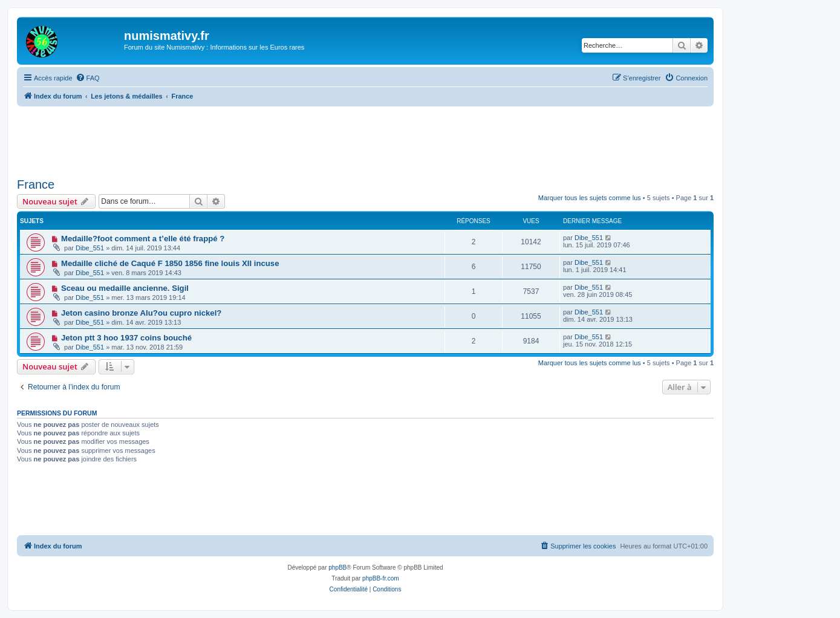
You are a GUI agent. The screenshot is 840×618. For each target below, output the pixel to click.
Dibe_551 (90, 248)
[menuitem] (88, 78)
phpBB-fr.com (381, 578)
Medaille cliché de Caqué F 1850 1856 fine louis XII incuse (170, 263)
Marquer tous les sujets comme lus (590, 198)
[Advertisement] (365, 140)
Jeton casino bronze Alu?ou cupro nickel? (142, 313)
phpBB (337, 568)
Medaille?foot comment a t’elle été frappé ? (143, 239)
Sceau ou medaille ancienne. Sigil (125, 288)
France (36, 184)
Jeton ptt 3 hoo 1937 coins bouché (126, 338)
